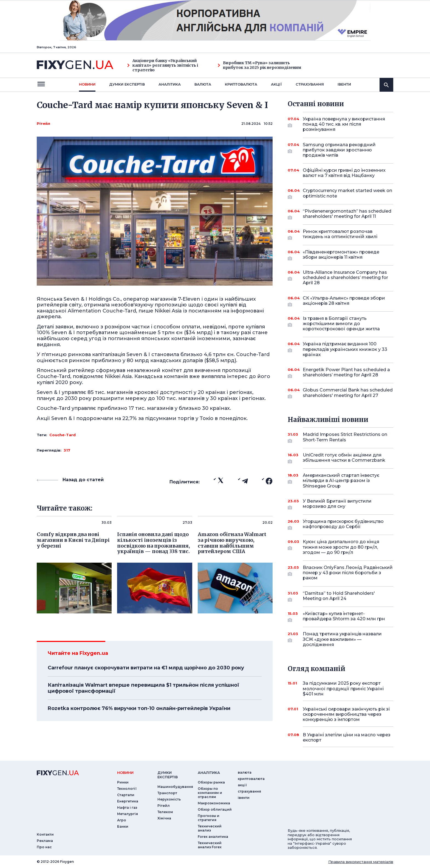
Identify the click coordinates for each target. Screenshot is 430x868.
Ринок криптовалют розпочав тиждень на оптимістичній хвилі (340, 234)
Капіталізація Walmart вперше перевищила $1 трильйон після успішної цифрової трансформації (143, 688)
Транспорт (167, 793)
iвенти (344, 84)
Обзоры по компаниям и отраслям (210, 793)
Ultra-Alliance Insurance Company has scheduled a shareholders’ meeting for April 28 (345, 277)
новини (87, 84)
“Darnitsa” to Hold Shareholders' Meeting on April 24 (340, 596)
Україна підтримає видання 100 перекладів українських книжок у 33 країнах (345, 349)
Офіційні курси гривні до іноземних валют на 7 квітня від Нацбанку (344, 173)
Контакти (45, 834)
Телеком (165, 812)
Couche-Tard (63, 435)
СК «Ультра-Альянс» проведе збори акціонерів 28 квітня (344, 301)
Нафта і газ (127, 808)
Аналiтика (170, 84)
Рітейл (43, 123)
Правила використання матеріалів (361, 862)
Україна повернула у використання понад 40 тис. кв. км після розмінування (344, 124)
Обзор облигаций (215, 809)
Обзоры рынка (211, 782)
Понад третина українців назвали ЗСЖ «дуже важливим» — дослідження (342, 639)
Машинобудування (175, 787)
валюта (203, 84)
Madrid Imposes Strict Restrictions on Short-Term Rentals (345, 437)
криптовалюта (241, 84)
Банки (123, 826)
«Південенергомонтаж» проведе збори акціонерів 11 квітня (341, 255)
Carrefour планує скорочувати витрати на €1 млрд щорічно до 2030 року (146, 668)
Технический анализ (210, 828)
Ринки (123, 782)
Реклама (45, 841)
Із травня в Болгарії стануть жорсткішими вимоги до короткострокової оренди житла (341, 324)
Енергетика (128, 801)
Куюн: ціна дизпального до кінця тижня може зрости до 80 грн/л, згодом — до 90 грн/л (341, 547)
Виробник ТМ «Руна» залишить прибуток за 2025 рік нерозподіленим (260, 65)
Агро (122, 820)
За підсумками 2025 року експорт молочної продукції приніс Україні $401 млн (343, 688)
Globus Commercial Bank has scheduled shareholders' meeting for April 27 (348, 393)
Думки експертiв (127, 84)
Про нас (44, 847)
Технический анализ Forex (210, 845)
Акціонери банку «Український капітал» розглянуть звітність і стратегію (163, 65)
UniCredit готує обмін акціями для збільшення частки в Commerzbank (344, 458)
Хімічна (164, 818)
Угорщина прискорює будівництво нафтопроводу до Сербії (343, 524)
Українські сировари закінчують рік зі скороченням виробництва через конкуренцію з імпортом (346, 714)
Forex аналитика (213, 837)
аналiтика (209, 773)
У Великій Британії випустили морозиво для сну (340, 504)
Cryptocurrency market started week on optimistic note (347, 194)
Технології (127, 789)
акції (276, 84)
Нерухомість (169, 799)
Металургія (128, 814)
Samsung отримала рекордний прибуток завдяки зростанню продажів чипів (340, 150)
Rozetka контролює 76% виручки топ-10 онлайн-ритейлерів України (139, 708)
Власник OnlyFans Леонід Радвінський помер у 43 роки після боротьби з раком (348, 573)
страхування (310, 84)
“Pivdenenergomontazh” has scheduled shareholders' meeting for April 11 (347, 214)
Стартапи (126, 795)
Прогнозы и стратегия (209, 818)
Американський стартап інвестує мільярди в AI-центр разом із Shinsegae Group (341, 480)
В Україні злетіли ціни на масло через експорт (347, 737)
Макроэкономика (214, 803)
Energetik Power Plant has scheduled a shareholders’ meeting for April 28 (346, 373)
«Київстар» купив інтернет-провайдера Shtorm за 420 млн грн (344, 617)
